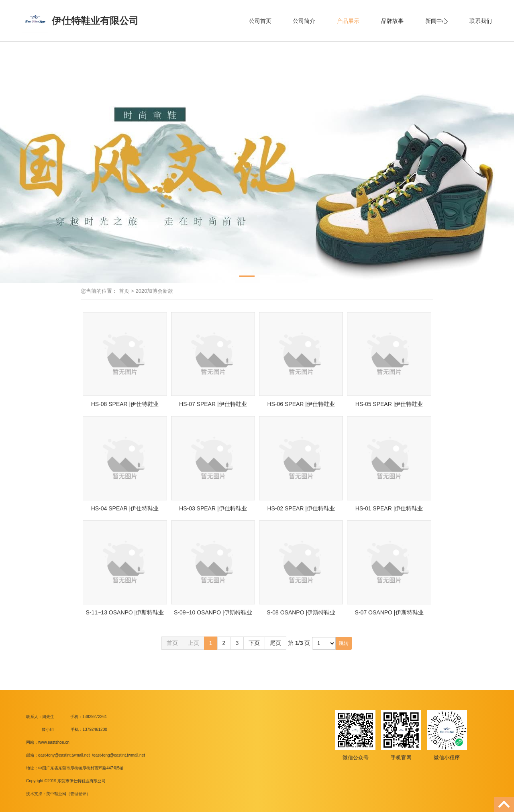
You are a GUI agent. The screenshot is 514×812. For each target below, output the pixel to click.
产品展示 (348, 21)
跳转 (344, 643)
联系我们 (481, 21)
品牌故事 (392, 21)
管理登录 (78, 794)
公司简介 (304, 21)
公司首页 (260, 21)
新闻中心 (436, 21)
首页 (124, 291)
